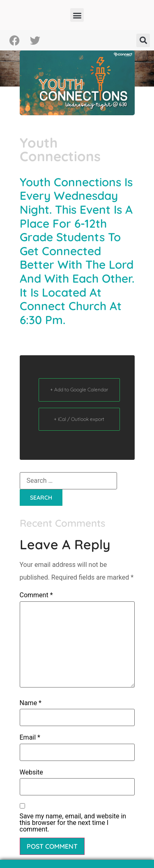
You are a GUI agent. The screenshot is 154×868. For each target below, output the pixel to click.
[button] (77, 15)
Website (31, 772)
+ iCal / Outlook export (79, 419)
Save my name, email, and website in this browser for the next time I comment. (73, 823)
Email (30, 738)
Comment (36, 595)
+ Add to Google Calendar (79, 389)
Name (31, 703)
